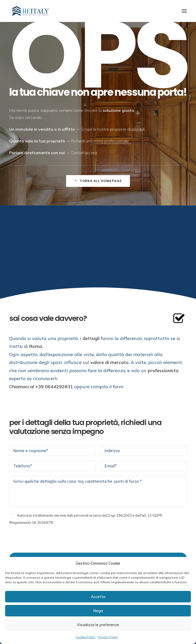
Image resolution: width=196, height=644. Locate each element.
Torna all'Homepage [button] (98, 181)
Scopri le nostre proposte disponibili (113, 129)
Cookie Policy (85, 637)
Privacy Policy (108, 637)
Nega (98, 611)
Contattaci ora (84, 153)
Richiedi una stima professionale (100, 141)
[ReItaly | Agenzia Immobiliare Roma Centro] (30, 11)
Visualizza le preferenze (98, 625)
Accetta (98, 597)
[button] (184, 11)
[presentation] (48, 536)
